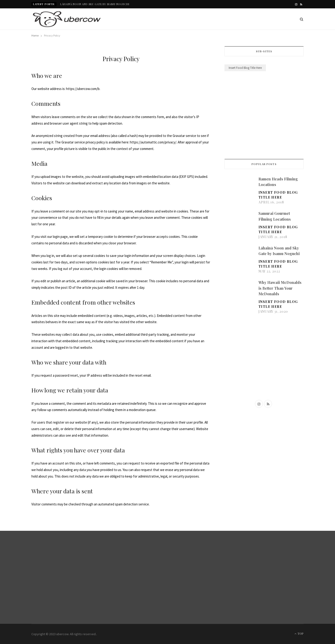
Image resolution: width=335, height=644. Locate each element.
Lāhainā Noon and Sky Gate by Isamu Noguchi (95, 4)
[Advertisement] (264, 116)
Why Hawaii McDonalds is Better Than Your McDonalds (280, 288)
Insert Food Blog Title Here (278, 195)
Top (299, 634)
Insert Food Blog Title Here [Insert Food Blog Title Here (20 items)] (245, 68)
